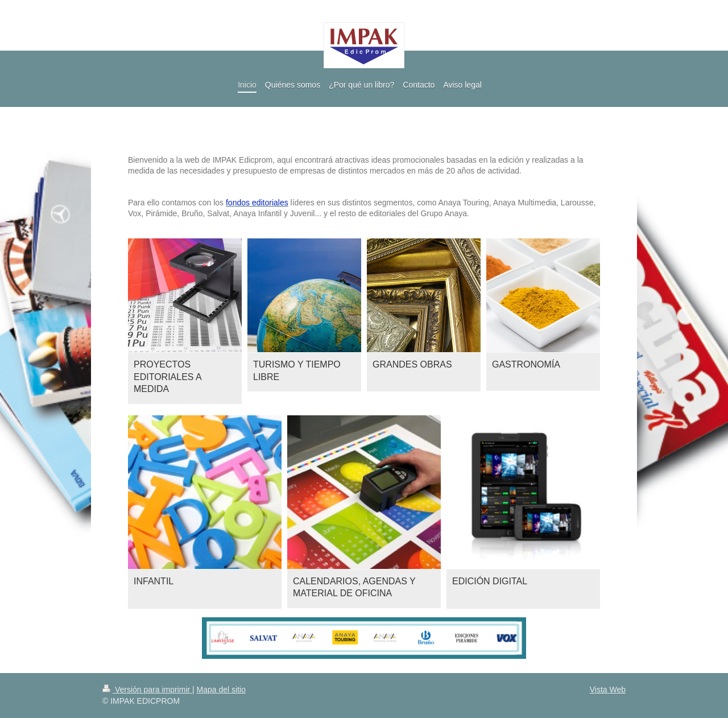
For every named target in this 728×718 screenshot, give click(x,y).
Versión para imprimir (147, 690)
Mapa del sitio (221, 690)
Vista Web (608, 690)
